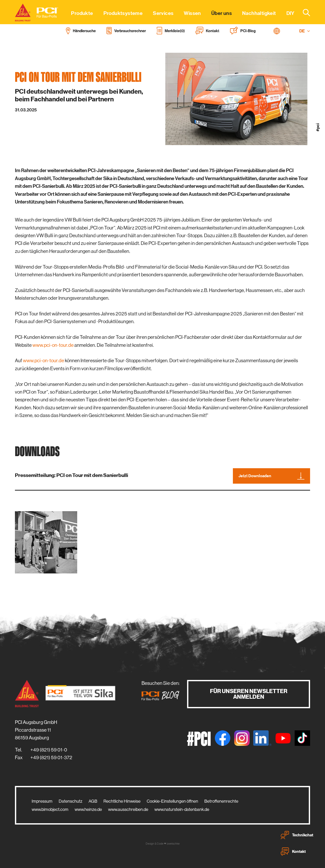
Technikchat (297, 835)
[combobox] (303, 12)
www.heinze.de (88, 809)
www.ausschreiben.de (128, 809)
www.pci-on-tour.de (53, 345)
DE (305, 31)
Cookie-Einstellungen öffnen (172, 801)
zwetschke (173, 844)
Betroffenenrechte (221, 801)
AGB (93, 801)
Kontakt (293, 852)
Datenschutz (71, 801)
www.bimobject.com (50, 809)
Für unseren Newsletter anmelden (249, 694)
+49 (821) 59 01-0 (49, 750)
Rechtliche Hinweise (122, 801)
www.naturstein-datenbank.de (182, 809)
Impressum (42, 801)
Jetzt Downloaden (271, 476)
